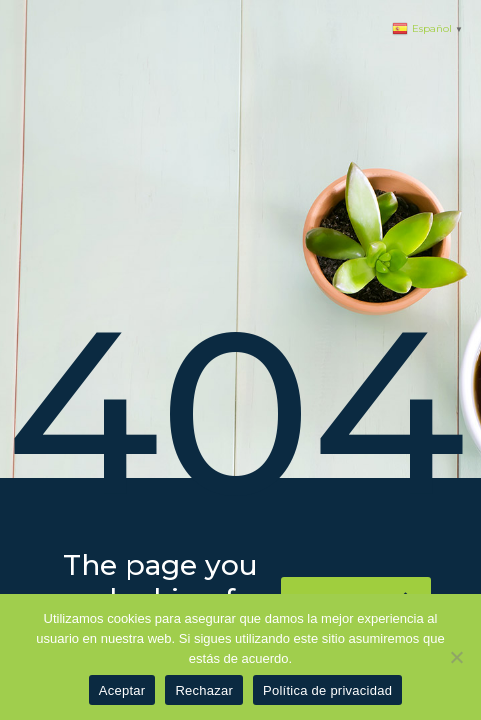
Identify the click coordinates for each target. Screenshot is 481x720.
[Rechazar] (456, 657)
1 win (1, 0)
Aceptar (122, 690)
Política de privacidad (327, 690)
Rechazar (204, 690)
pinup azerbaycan (7, 0)
